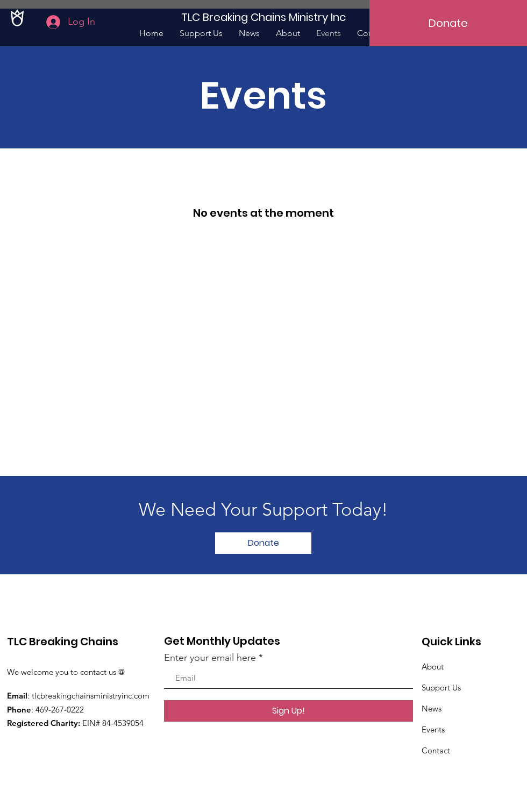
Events (433, 729)
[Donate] (448, 23)
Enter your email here (210, 658)
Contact (436, 750)
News (432, 708)
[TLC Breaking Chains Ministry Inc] (263, 17)
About (433, 667)
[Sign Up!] (289, 711)
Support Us (441, 688)
